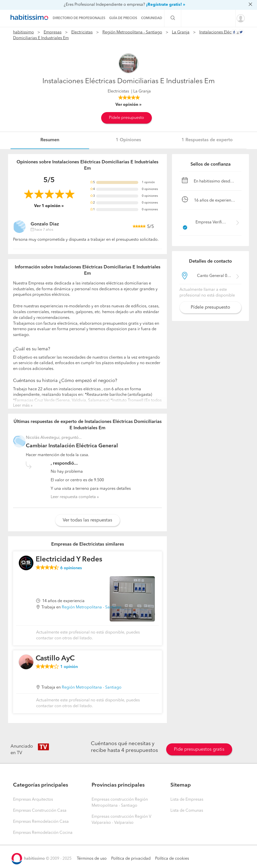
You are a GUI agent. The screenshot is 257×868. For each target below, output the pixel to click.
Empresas (53, 32)
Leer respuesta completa (73, 497)
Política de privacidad (131, 859)
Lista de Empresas (187, 800)
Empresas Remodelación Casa (41, 822)
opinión (69, 667)
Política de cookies (172, 859)
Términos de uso (92, 859)
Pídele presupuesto (126, 118)
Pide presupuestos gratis (199, 749)
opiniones (71, 568)
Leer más (21, 406)
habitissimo (23, 32)
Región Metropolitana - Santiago (132, 32)
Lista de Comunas (187, 811)
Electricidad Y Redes (69, 560)
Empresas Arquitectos (33, 800)
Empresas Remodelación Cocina (43, 833)
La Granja (181, 32)
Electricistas (82, 32)
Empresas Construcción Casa (40, 811)
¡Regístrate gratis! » (166, 5)
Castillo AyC (55, 659)
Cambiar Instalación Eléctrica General (72, 446)
